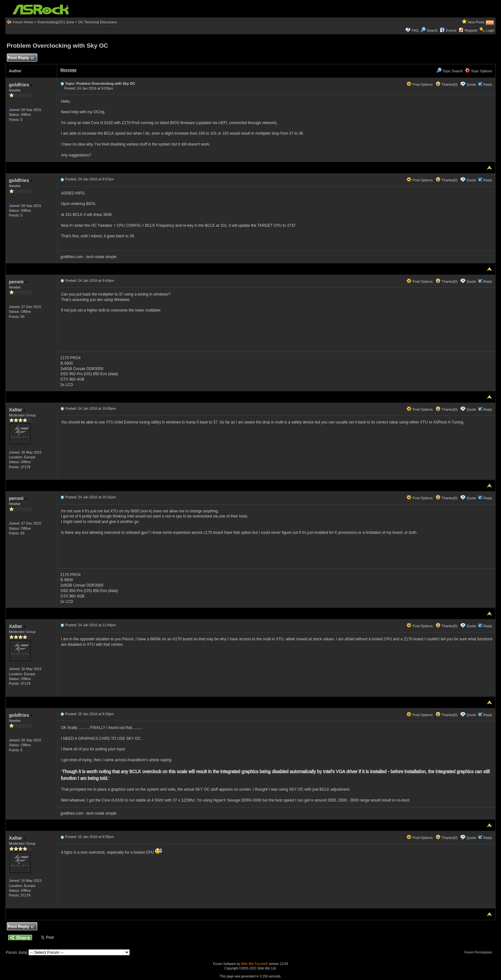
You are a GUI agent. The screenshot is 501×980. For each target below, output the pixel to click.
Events (448, 30)
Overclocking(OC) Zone (56, 22)
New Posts (476, 22)
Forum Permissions (480, 952)
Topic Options (479, 71)
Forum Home (23, 22)
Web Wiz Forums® (254, 964)
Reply (488, 84)
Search (432, 30)
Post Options (420, 84)
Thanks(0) (446, 84)
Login (490, 30)
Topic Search (450, 71)
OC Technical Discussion (98, 22)
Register (471, 30)
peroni (18, 282)
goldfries (21, 85)
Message (69, 70)
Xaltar (17, 410)
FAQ (415, 30)
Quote (471, 84)
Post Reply (21, 58)
